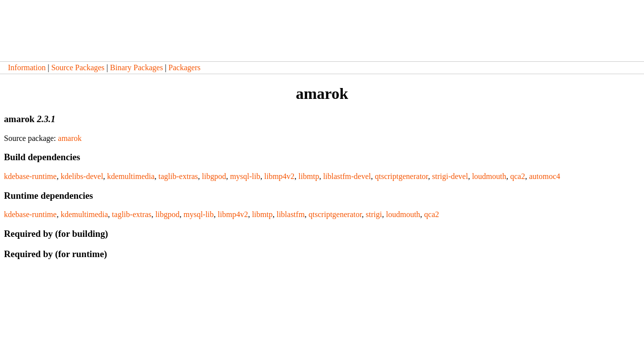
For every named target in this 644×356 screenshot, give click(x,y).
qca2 (518, 176)
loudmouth (489, 176)
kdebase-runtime (30, 176)
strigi (374, 214)
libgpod (214, 176)
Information (27, 67)
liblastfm (291, 214)
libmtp (309, 176)
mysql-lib (245, 176)
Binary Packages (137, 67)
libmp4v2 (279, 176)
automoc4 (544, 176)
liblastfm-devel (347, 176)
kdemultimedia (131, 176)
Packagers (184, 67)
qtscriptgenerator (402, 176)
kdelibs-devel (82, 176)
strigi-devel (450, 176)
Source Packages (78, 67)
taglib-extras (178, 176)
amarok (70, 138)
